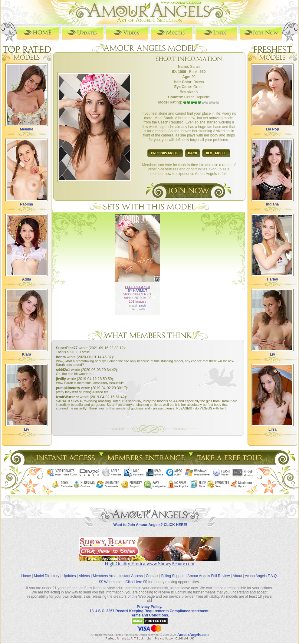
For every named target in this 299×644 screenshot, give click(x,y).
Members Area (105, 576)
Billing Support (173, 576)
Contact (152, 576)
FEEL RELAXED (138, 287)
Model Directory (47, 576)
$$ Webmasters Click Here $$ (123, 582)
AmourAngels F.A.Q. (261, 576)
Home (26, 576)
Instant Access (131, 576)
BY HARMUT (138, 291)
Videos (84, 576)
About (237, 576)
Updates (69, 576)
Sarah (142, 306)
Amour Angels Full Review (209, 576)
